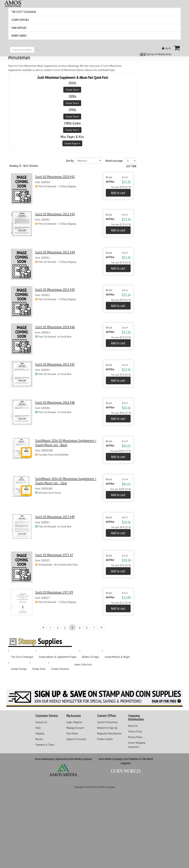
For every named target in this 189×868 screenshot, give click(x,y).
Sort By (70, 161)
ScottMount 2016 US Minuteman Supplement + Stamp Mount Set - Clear (66, 481)
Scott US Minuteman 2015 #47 (55, 364)
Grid (128, 166)
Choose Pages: (72, 143)
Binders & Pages (91, 657)
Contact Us (41, 722)
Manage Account (75, 728)
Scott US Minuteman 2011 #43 (55, 214)
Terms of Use (135, 731)
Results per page (114, 161)
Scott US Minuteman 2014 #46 (55, 327)
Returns (39, 739)
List (134, 166)
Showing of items (24, 166)
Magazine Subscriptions (109, 733)
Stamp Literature (60, 669)
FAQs (38, 728)
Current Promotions (108, 722)
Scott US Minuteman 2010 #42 (55, 177)
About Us (133, 726)
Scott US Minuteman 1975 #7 (54, 555)
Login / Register (74, 722)
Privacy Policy (135, 737)
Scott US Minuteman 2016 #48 (55, 402)
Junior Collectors (83, 664)
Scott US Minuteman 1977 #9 (54, 592)
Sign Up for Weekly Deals (155, 54)
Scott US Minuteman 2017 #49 (55, 517)
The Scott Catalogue (22, 657)
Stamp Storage (19, 669)
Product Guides (105, 739)
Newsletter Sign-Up (107, 728)
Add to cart (118, 193)
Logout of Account (76, 739)
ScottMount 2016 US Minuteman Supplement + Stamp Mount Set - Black (66, 443)
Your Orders (72, 733)
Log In (166, 48)
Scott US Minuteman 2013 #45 (55, 290)
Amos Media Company (104, 787)
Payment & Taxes (45, 745)
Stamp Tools (39, 669)
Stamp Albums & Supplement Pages (58, 657)
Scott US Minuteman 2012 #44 (55, 252)
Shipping (40, 733)
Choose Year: (72, 90)
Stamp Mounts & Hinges (117, 657)
